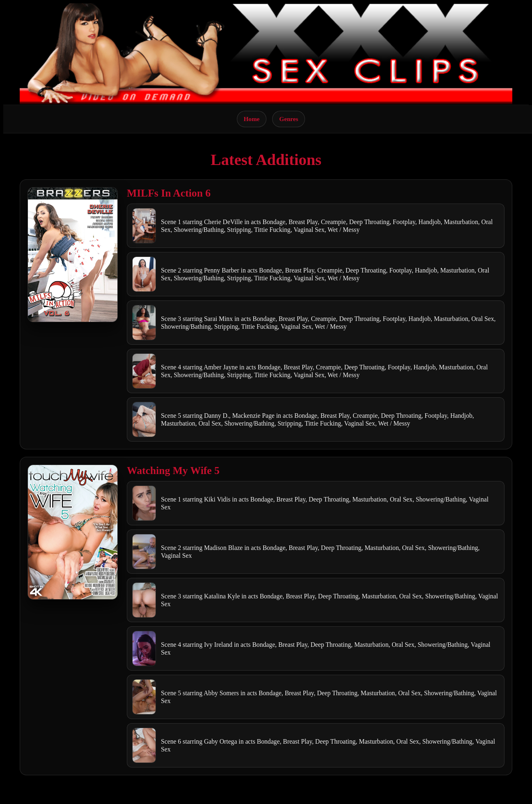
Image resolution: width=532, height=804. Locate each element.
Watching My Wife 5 (173, 471)
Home (252, 119)
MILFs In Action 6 (169, 193)
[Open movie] (73, 255)
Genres (289, 119)
